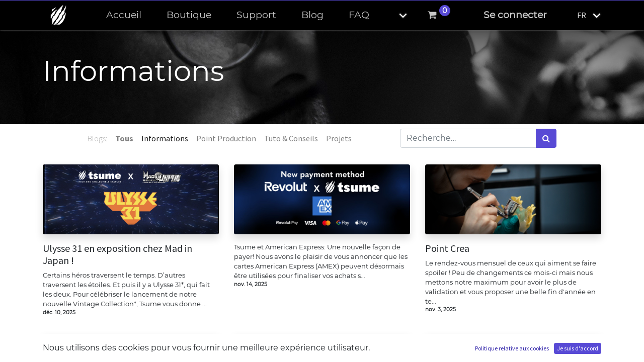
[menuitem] (124, 15)
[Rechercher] (546, 138)
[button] (394, 15)
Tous (124, 138)
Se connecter (515, 15)
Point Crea (447, 248)
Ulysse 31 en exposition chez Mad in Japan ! (117, 254)
